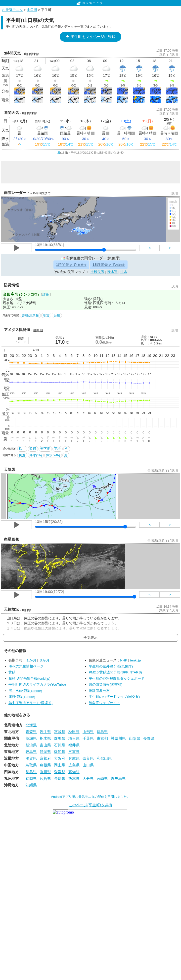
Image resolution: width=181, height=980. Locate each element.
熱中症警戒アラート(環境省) (30, 703)
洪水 (124, 272)
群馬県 (60, 738)
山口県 (32, 10)
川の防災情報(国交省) (106, 685)
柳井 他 (38, 330)
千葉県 (88, 738)
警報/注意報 (30, 315)
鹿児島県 (118, 778)
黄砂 (12, 672)
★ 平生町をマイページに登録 (90, 37)
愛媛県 (60, 772)
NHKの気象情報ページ (26, 666)
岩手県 (45, 732)
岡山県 (60, 765)
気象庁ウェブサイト (104, 703)
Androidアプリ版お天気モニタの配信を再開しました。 (90, 797)
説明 (175, 54)
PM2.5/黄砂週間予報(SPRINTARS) (115, 672)
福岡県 (31, 778)
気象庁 (164, 54)
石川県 (60, 745)
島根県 (45, 765)
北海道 (31, 725)
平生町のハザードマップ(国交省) (114, 697)
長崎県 (60, 778)
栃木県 (45, 738)
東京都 (102, 738)
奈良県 (88, 758)
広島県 (74, 765)
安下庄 (45, 449)
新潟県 (31, 745)
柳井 (22, 449)
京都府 (45, 758)
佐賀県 (45, 778)
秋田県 (74, 732)
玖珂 (33, 449)
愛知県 (60, 752)
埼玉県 (74, 738)
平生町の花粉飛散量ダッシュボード (117, 679)
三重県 (74, 752)
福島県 (102, 732)
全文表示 (90, 638)
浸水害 (112, 272)
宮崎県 (102, 778)
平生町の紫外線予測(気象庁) (111, 666)
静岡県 (45, 752)
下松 (57, 449)
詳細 (46, 294)
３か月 (44, 660)
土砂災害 (97, 272)
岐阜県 (31, 752)
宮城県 (60, 732)
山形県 (88, 732)
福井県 (74, 745)
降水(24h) (53, 455)
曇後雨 (43, 133)
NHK (124, 660)
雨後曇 (65, 133)
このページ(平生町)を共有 (90, 805)
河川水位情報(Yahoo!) (25, 691)
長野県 (149, 738)
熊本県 (74, 778)
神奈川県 (118, 738)
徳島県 (31, 772)
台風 (57, 315)
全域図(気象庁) (158, 470)
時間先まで (71, 265)
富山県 (45, 745)
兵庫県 (74, 758)
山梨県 (135, 738)
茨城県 (31, 738)
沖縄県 (31, 785)
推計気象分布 (99, 691)
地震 (46, 315)
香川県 (45, 772)
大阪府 (60, 758)
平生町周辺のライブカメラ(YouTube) (37, 685)
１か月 (31, 660)
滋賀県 (31, 758)
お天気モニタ (90, 3)
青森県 (31, 732)
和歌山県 (104, 758)
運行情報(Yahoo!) (22, 697)
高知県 (74, 772)
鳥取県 (31, 765)
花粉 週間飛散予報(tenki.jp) (29, 679)
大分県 (88, 778)
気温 (22, 455)
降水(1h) (36, 455)
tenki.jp (135, 660)
